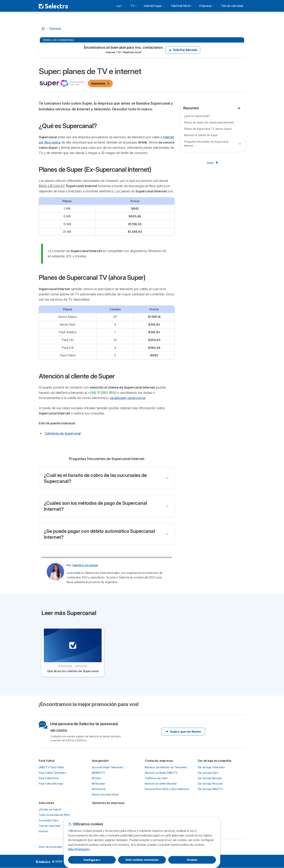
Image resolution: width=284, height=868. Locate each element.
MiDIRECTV (99, 773)
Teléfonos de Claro (156, 778)
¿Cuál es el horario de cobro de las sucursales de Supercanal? (95, 478)
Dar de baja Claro (208, 773)
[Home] (44, 28)
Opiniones (100, 83)
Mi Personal (99, 789)
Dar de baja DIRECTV (210, 789)
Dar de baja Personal (210, 784)
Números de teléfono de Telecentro (166, 767)
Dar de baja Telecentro (211, 767)
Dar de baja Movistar (210, 778)
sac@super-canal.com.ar (128, 398)
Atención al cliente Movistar (161, 784)
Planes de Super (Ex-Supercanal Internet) (209, 122)
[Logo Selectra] (53, 6)
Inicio (213, 162)
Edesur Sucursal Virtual (105, 794)
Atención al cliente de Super (201, 135)
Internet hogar (154, 6)
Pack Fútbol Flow (49, 778)
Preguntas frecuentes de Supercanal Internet (206, 144)
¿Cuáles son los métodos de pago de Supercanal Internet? (95, 506)
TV (133, 6)
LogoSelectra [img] (43, 862)
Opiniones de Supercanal (63, 433)
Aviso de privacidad (50, 847)
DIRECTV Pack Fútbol (51, 767)
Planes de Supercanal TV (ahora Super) (208, 129)
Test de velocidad (232, 6)
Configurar (92, 860)
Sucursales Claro (49, 820)
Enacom (43, 831)
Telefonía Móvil (181, 6)
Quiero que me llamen (183, 732)
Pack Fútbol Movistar (51, 784)
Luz (120, 6)
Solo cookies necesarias (142, 860)
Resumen (191, 108)
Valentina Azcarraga (85, 565)
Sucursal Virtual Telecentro (108, 767)
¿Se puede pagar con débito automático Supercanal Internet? (99, 534)
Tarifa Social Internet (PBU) (55, 815)
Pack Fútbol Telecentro (53, 773)
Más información (79, 849)
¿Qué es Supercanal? (197, 116)
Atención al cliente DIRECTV (161, 773)
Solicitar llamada (183, 50)
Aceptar (192, 860)
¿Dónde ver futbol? (50, 809)
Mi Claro (97, 778)
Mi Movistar (98, 784)
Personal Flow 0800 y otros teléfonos (167, 789)
